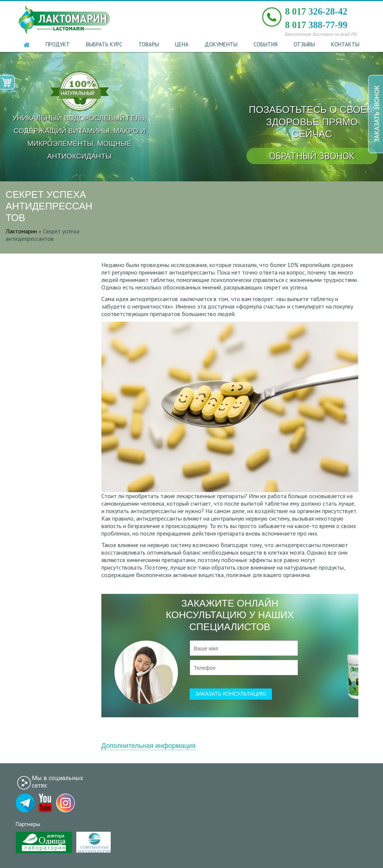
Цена (182, 45)
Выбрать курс (104, 45)
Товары (149, 45)
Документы (221, 45)
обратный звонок (312, 156)
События (266, 45)
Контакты (345, 45)
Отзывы (304, 45)
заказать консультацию (231, 694)
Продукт (58, 45)
